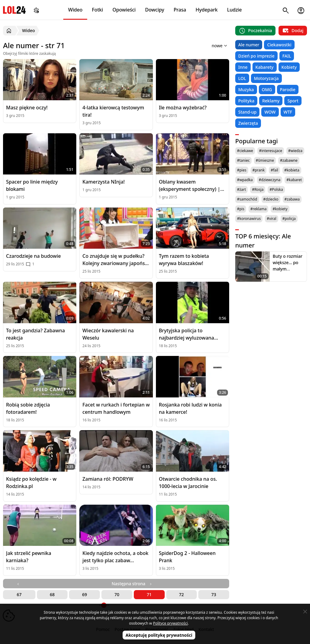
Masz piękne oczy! (27, 108)
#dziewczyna (270, 180)
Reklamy (271, 101)
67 (19, 594)
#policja (289, 219)
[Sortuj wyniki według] (211, 45)
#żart (241, 189)
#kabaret (294, 180)
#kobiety (280, 209)
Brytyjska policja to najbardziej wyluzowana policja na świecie (187, 334)
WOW (270, 112)
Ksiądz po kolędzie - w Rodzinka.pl (31, 483)
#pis (241, 209)
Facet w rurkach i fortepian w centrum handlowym (116, 408)
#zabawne (289, 160)
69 (84, 594)
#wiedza (295, 151)
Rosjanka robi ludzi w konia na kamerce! (190, 408)
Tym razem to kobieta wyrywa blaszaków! (184, 260)
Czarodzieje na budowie (33, 256)
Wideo (75, 10)
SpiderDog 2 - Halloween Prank (187, 557)
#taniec (243, 160)
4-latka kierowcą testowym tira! (113, 111)
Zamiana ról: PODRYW (108, 479)
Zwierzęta (248, 123)
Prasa (180, 10)
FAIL (287, 56)
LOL (242, 78)
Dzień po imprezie (256, 56)
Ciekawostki (279, 45)
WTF (288, 112)
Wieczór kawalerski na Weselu (108, 334)
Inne (243, 67)
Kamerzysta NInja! (104, 182)
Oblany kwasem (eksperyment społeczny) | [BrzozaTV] (190, 186)
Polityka (246, 101)
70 (117, 594)
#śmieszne (265, 160)
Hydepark (207, 10)
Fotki (98, 10)
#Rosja (258, 189)
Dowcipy (155, 10)
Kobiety (289, 67)
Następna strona (132, 584)
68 (52, 594)
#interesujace (271, 151)
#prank (259, 170)
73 (214, 594)
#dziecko (271, 199)
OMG (267, 90)
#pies (242, 170)
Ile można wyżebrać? (183, 108)
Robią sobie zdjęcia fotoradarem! (28, 408)
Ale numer (249, 45)
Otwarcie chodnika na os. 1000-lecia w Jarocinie (188, 483)
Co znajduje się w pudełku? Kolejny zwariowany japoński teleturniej (116, 260)
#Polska (276, 189)
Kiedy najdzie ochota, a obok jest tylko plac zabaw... (115, 557)
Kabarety (265, 67)
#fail (274, 170)
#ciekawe (245, 151)
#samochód (247, 199)
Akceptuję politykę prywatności (159, 635)
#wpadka (245, 180)
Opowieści (124, 10)
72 (181, 594)
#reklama (258, 209)
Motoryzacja (266, 78)
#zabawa (292, 199)
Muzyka (246, 90)
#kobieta (292, 170)
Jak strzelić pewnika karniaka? (29, 557)
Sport (293, 101)
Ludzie (234, 10)
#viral (272, 219)
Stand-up (247, 112)
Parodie (288, 90)
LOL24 (14, 10)
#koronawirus (249, 219)
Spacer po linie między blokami (32, 185)
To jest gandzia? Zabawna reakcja (35, 334)
